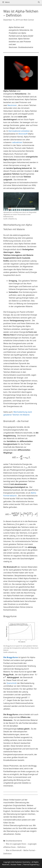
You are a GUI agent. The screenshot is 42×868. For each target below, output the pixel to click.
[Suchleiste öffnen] (39, 2)
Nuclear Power (16, 864)
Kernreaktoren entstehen (19, 131)
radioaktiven (17, 142)
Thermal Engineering (31, 864)
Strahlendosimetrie (14, 841)
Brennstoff (23, 134)
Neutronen (12, 105)
